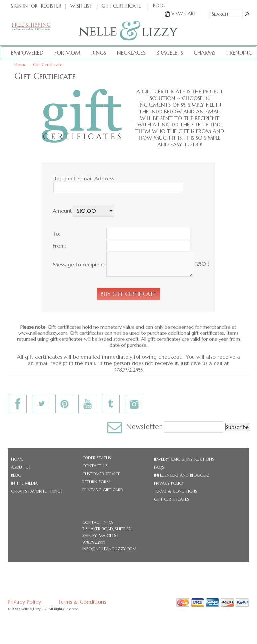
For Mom (67, 53)
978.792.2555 (94, 542)
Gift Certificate (121, 6)
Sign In (19, 6)
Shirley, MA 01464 (101, 536)
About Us (21, 467)
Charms (205, 53)
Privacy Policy (169, 483)
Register (51, 6)
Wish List (81, 6)
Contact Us (95, 466)
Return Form (96, 482)
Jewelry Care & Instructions (184, 459)
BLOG (159, 6)
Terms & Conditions (176, 491)
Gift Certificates (171, 499)
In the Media (24, 483)
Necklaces (131, 53)
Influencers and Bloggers (182, 475)
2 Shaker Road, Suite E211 (108, 529)
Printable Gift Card (103, 490)
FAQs (159, 467)
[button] (128, 294)
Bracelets (170, 53)
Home (20, 65)
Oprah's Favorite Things (37, 491)
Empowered (27, 53)
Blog (16, 475)
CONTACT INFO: (98, 522)
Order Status (97, 458)
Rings (99, 53)
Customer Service (101, 474)
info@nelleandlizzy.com (109, 549)
